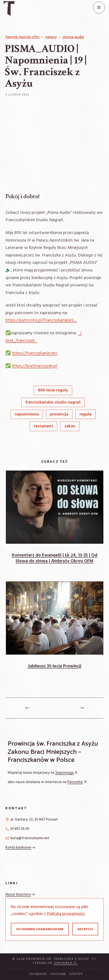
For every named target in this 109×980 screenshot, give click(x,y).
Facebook (38, 974)
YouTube (58, 974)
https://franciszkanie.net (35, 353)
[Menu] (99, 7)
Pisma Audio (73, 37)
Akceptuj (85, 929)
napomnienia (27, 415)
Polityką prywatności (66, 914)
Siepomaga (67, 773)
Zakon (70, 426)
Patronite (77, 782)
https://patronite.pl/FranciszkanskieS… (41, 320)
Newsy (51, 37)
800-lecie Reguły (53, 390)
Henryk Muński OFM (23, 37)
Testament (43, 426)
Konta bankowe (20, 848)
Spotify (76, 974)
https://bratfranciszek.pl (34, 366)
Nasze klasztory (20, 895)
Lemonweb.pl (66, 963)
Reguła (85, 415)
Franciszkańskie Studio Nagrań (53, 403)
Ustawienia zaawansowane (40, 929)
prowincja (59, 415)
